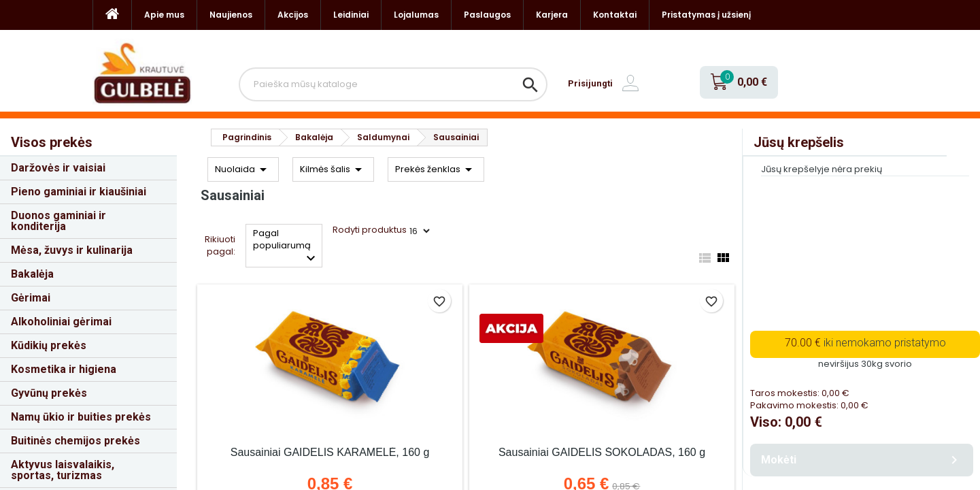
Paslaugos (487, 15)
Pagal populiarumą (286, 247)
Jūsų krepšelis (799, 142)
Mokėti (862, 460)
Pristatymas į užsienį (706, 15)
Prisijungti (590, 83)
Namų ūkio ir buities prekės (81, 417)
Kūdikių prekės (49, 345)
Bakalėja (32, 274)
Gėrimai (31, 298)
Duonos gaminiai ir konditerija (58, 221)
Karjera (552, 15)
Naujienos (231, 15)
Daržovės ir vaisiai (58, 168)
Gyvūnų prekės (49, 393)
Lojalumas (416, 15)
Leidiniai (351, 15)
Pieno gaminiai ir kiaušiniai (79, 192)
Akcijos (293, 15)
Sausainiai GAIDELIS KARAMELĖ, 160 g (330, 452)
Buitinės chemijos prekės (75, 441)
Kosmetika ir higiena (64, 369)
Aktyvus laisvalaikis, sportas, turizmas (63, 470)
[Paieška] (393, 84)
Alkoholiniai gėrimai (61, 322)
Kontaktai (615, 15)
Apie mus (164, 15)
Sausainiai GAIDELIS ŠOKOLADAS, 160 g (602, 452)
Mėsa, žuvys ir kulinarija (72, 250)
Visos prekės (52, 142)
